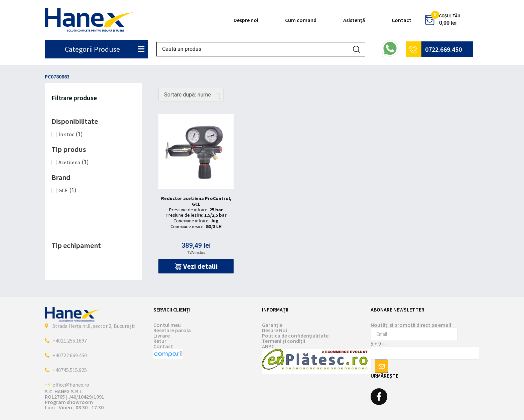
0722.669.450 (443, 49)
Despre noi (246, 20)
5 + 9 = (378, 344)
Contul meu (167, 325)
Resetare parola (172, 330)
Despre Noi (275, 330)
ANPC (268, 346)
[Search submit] (356, 49)
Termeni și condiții (284, 341)
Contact (402, 20)
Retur (160, 341)
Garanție (272, 325)
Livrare (162, 336)
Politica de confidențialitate (295, 336)
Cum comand (301, 20)
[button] (196, 266)
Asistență (354, 20)
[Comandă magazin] (191, 95)
